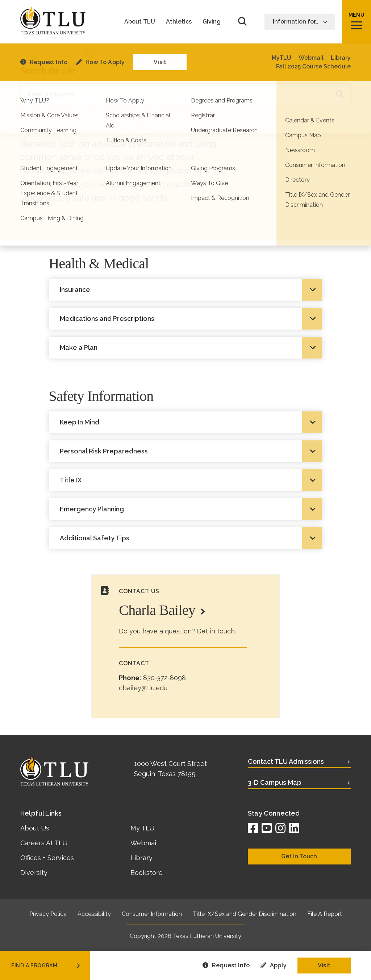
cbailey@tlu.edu (143, 688)
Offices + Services (47, 858)
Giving (212, 22)
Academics (65, 54)
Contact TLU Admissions (286, 761)
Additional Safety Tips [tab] (95, 538)
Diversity (34, 873)
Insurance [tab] (75, 290)
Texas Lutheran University (207, 936)
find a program (46, 966)
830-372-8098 (164, 678)
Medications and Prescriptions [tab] (107, 319)
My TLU (142, 828)
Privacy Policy (48, 914)
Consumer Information (152, 914)
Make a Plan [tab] (79, 347)
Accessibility (94, 914)
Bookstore (147, 873)
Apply (274, 965)
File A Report (325, 914)
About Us (35, 828)
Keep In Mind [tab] (80, 422)
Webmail (144, 843)
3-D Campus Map (275, 782)
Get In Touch (299, 856)
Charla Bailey (157, 610)
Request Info (226, 965)
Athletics (179, 22)
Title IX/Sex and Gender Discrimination (245, 914)
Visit (324, 965)
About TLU (140, 22)
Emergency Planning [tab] (92, 509)
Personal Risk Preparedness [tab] (104, 451)
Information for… (300, 22)
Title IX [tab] (71, 480)
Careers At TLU (44, 843)
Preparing (171, 54)
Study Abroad (126, 54)
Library (141, 858)
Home (29, 54)
